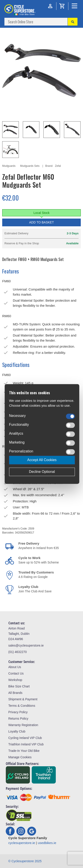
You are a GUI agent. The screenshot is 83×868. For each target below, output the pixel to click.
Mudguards (9, 166)
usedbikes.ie (47, 843)
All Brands (15, 693)
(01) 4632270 (18, 652)
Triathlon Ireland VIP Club (26, 744)
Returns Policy (18, 719)
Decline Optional (42, 472)
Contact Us (16, 673)
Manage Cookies (20, 757)
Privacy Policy (18, 712)
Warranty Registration (23, 725)
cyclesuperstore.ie (22, 843)
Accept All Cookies (42, 460)
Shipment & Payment (23, 699)
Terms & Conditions (22, 706)
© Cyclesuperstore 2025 (25, 861)
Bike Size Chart (19, 686)
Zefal (58, 166)
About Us (15, 667)
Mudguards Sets (30, 166)
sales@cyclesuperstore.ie (26, 645)
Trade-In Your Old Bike (24, 751)
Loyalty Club (17, 731)
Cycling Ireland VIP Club (25, 738)
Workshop (15, 680)
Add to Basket (42, 222)
